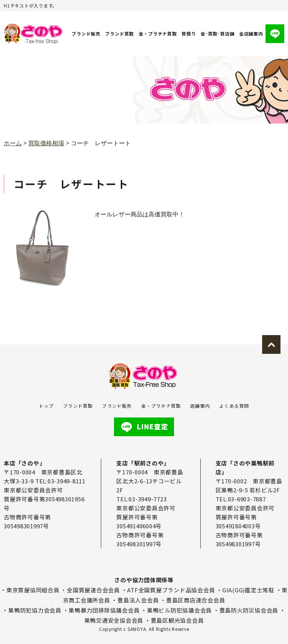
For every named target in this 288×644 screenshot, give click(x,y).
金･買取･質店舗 (217, 34)
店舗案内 (200, 406)
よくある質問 (234, 406)
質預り (189, 34)
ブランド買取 (120, 34)
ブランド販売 (86, 34)
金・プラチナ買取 (158, 34)
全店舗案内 (251, 34)
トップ (46, 406)
